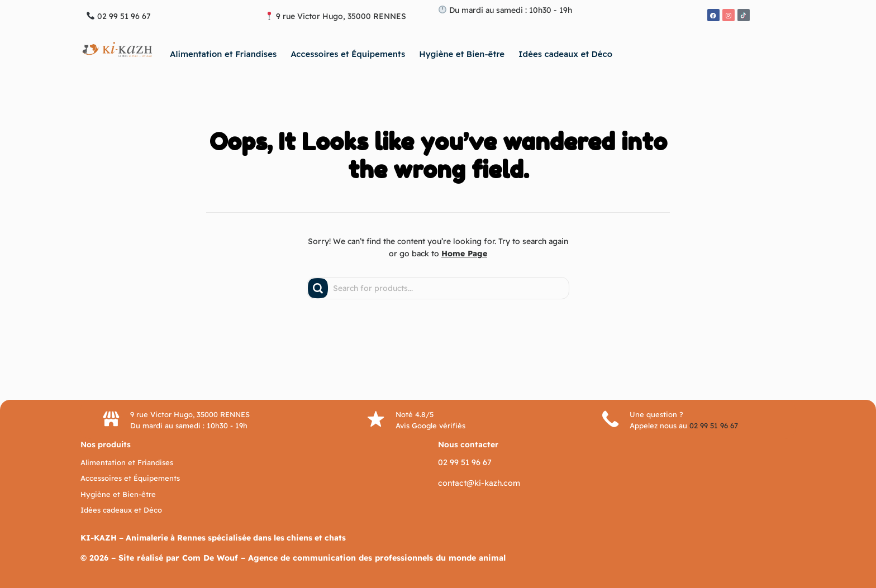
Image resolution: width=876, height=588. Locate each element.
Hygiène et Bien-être (462, 54)
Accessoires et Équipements (348, 54)
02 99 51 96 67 (714, 426)
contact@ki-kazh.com (478, 482)
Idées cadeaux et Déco (565, 54)
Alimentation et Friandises (223, 54)
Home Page (465, 254)
